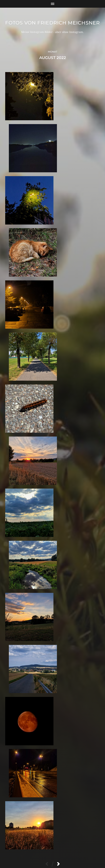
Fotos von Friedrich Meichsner (52, 26)
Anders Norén (60, 853)
